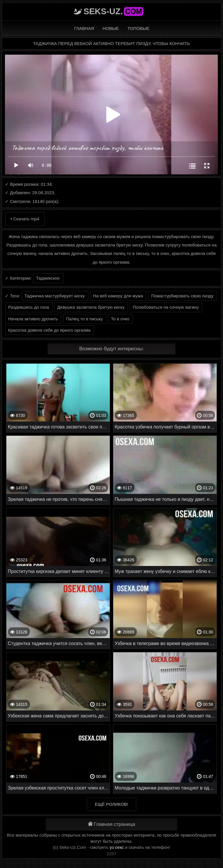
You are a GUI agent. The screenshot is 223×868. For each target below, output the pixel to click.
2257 (111, 854)
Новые (111, 28)
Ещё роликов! (111, 804)
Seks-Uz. (114, 11)
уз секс (117, 847)
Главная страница (112, 824)
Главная (84, 28)
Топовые (139, 28)
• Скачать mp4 (25, 219)
